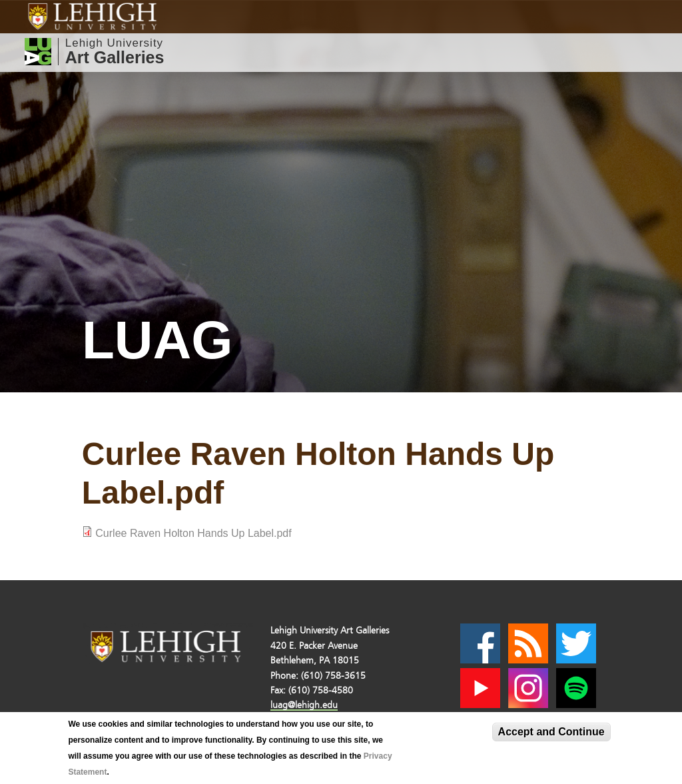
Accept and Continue (551, 732)
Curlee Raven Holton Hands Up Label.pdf (193, 533)
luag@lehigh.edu (304, 705)
